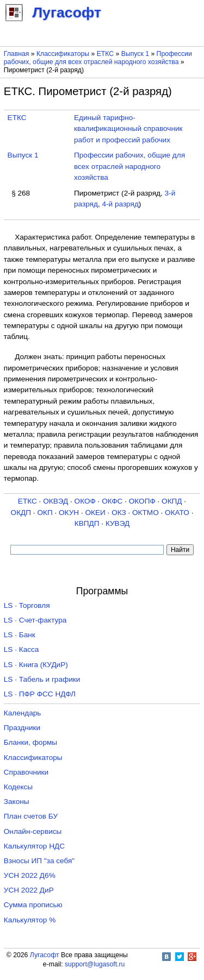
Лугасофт (45, 955)
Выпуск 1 (135, 54)
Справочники (26, 772)
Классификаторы (63, 54)
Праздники (22, 728)
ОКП (45, 513)
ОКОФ (85, 501)
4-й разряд (120, 204)
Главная (17, 54)
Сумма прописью (33, 905)
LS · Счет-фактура (35, 620)
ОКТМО (146, 513)
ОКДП (21, 513)
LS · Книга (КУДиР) (36, 665)
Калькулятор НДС (34, 846)
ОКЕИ (95, 513)
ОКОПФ (142, 501)
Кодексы (18, 787)
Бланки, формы (30, 742)
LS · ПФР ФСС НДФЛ (40, 694)
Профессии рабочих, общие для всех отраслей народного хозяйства (98, 58)
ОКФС (112, 501)
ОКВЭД (55, 501)
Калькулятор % (30, 920)
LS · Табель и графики (42, 679)
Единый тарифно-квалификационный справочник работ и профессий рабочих (128, 129)
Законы (17, 802)
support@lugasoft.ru (95, 964)
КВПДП (87, 523)
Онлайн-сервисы (33, 831)
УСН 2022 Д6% (30, 875)
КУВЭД (118, 523)
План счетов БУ (31, 816)
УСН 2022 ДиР (29, 890)
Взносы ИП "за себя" (39, 861)
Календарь (23, 713)
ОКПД (172, 501)
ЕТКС (105, 54)
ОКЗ (119, 513)
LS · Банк (20, 635)
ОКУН (69, 513)
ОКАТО (177, 513)
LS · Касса (21, 649)
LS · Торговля (27, 605)
